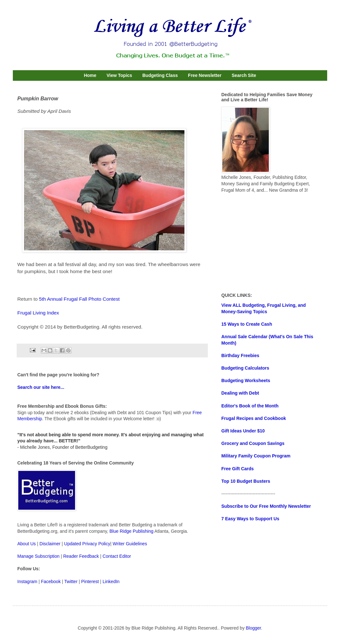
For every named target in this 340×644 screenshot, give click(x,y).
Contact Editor (117, 556)
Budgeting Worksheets (246, 381)
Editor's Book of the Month (250, 406)
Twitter (71, 581)
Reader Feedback (81, 556)
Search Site (244, 75)
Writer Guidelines (130, 544)
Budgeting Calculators (245, 368)
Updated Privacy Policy (87, 544)
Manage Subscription (38, 556)
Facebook (51, 581)
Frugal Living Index (38, 313)
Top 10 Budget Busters (246, 481)
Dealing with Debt (240, 393)
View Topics (119, 75)
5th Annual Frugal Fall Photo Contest (80, 299)
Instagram (27, 581)
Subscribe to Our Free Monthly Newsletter (266, 506)
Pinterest (90, 581)
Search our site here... (41, 387)
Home (90, 75)
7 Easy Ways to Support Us (250, 519)
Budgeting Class (160, 75)
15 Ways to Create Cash (247, 324)
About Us (27, 544)
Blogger (253, 628)
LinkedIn (111, 581)
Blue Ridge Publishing (131, 531)
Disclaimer (50, 544)
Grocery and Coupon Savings (253, 443)
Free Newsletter (205, 75)
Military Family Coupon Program (256, 456)
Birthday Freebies (240, 355)
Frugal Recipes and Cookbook (254, 418)
